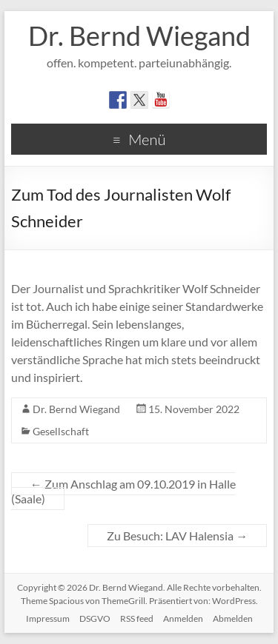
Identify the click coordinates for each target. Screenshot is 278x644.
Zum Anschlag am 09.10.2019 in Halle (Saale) (123, 491)
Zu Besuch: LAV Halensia (177, 536)
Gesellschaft (61, 431)
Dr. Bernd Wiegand (139, 36)
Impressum (48, 618)
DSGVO (95, 618)
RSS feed (137, 618)
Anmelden (183, 618)
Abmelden (233, 618)
